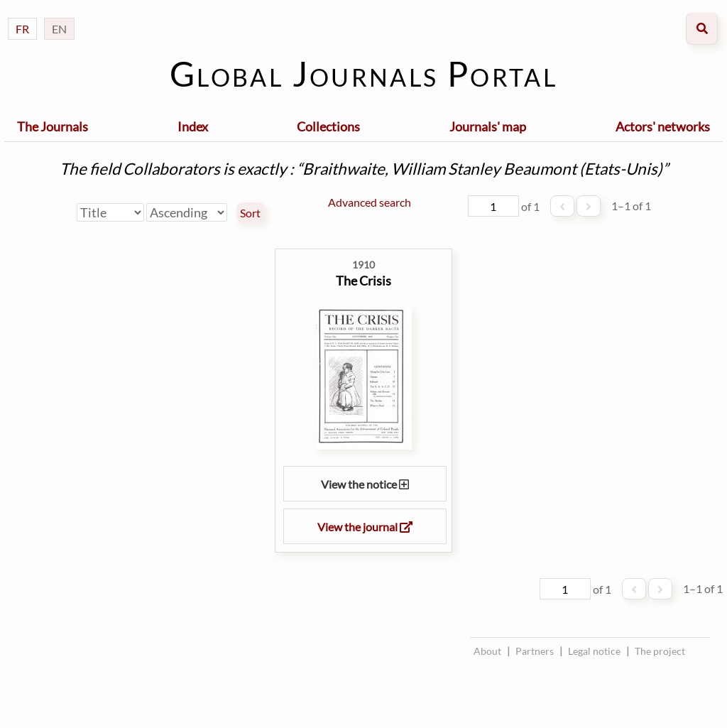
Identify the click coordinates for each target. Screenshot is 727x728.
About (487, 651)
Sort (250, 213)
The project (660, 651)
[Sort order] (187, 212)
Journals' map (488, 126)
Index (193, 126)
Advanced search (370, 202)
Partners (535, 651)
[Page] (493, 206)
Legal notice (594, 651)
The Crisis (363, 281)
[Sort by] (110, 212)
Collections (328, 126)
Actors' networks (663, 126)
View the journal (365, 527)
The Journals (53, 126)
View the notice (365, 484)
